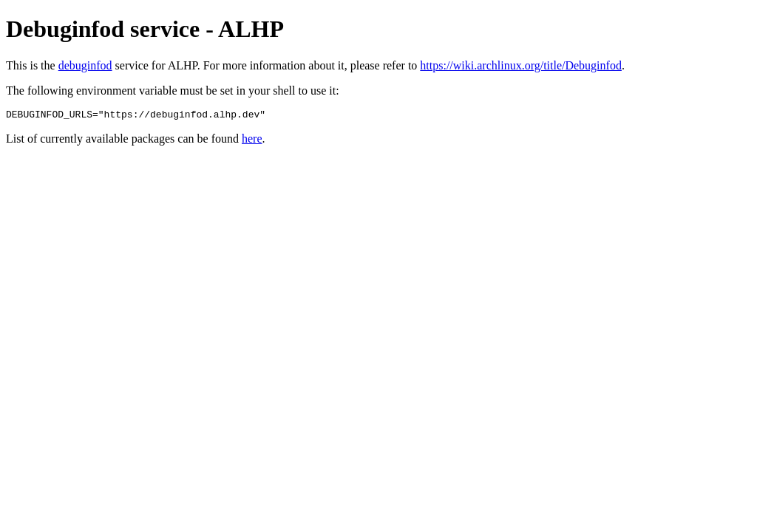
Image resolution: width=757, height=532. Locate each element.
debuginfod (85, 65)
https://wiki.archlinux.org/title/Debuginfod (521, 65)
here (252, 141)
